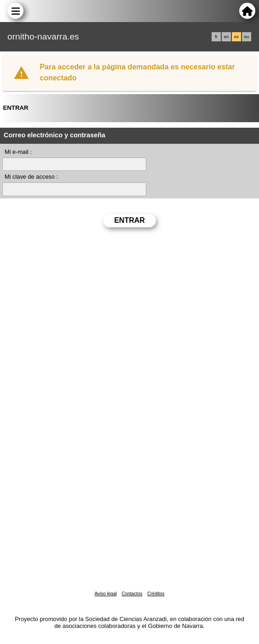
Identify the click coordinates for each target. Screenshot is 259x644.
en (226, 37)
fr (216, 37)
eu (247, 37)
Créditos (156, 594)
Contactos (132, 594)
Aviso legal (105, 594)
